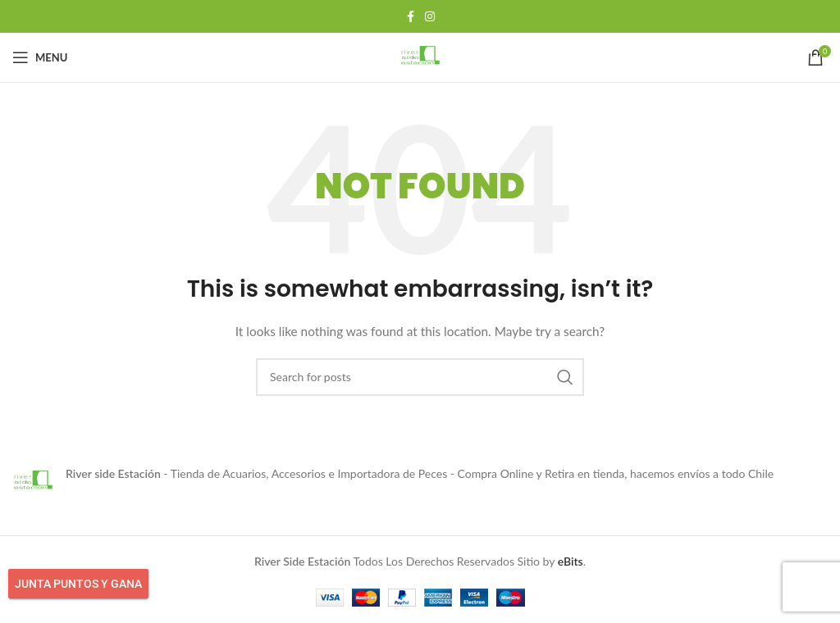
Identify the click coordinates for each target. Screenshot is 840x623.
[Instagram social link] (430, 17)
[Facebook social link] (410, 17)
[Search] (420, 377)
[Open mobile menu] (40, 57)
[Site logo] (420, 56)
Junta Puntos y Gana (78, 584)
